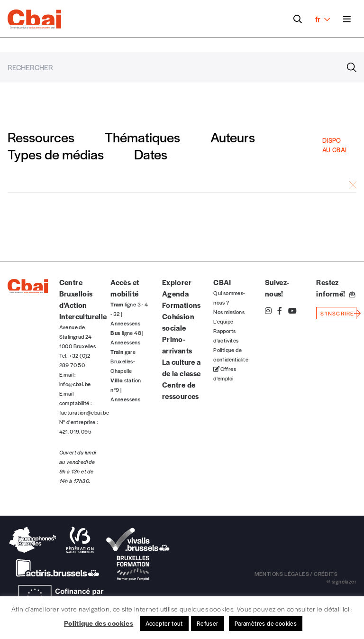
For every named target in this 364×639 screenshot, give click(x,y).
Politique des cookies (99, 623)
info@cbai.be (75, 384)
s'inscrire (337, 313)
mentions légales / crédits (296, 574)
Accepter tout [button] (164, 623)
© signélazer (341, 581)
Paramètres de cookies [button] (266, 623)
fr (323, 19)
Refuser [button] (208, 623)
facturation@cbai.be (84, 412)
